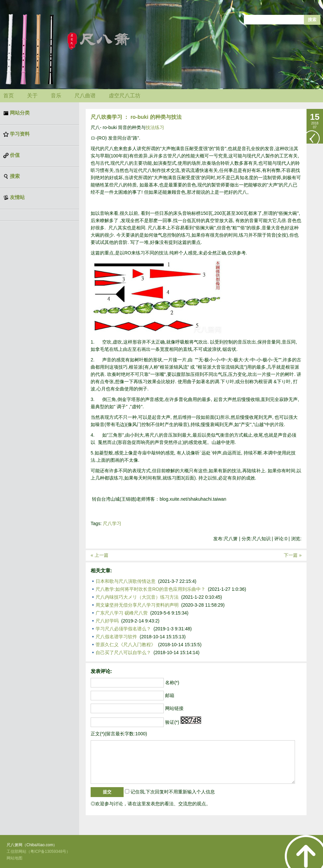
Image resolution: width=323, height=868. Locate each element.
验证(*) (172, 722)
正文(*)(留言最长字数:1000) (119, 734)
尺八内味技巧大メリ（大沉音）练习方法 (137, 597)
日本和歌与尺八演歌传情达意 (126, 581)
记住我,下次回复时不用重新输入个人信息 (173, 792)
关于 (32, 96)
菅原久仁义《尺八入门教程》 (126, 645)
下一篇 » (293, 555)
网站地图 (15, 858)
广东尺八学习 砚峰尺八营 (122, 613)
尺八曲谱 (85, 96)
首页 (9, 96)
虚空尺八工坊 (125, 96)
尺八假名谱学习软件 (116, 637)
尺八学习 (112, 523)
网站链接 (174, 708)
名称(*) (172, 683)
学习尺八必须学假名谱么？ (123, 629)
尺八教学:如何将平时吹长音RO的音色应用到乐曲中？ (150, 589)
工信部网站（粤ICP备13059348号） (38, 851)
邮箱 (170, 695)
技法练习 (155, 127)
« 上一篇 (100, 555)
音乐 (56, 96)
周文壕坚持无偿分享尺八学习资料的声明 (137, 605)
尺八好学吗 (107, 621)
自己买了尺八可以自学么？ (123, 652)
